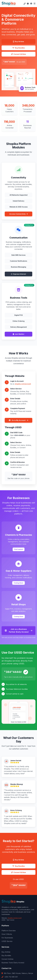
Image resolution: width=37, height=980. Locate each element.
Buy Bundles (6, 955)
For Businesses (7, 938)
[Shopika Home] (9, 4)
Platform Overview (9, 931)
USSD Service (7, 941)
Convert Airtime (7, 959)
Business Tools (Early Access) (13, 963)
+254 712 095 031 (11, 977)
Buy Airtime (6, 952)
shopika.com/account (23, 384)
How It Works (7, 934)
